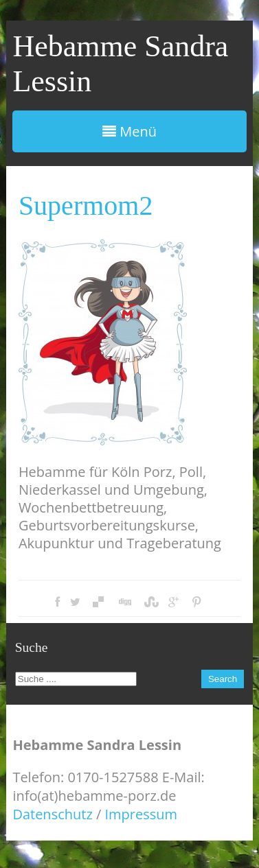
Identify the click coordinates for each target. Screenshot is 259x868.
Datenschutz (52, 814)
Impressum (142, 814)
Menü (129, 131)
